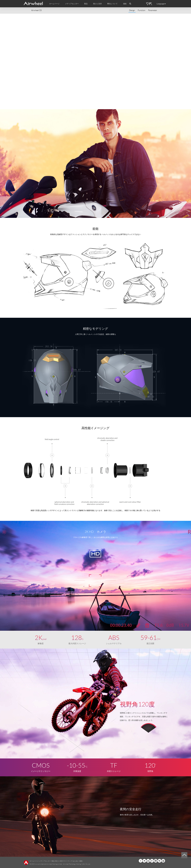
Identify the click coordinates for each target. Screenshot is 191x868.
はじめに (76, 861)
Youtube (148, 861)
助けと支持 (97, 4)
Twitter (144, 861)
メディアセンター (45, 861)
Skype (159, 861)
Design (132, 10)
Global (163, 861)
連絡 (125, 4)
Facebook (141, 861)
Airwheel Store (152, 861)
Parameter (153, 10)
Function (142, 10)
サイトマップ (68, 861)
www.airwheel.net (40, 864)
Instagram (156, 861)
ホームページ (54, 4)
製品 (86, 4)
